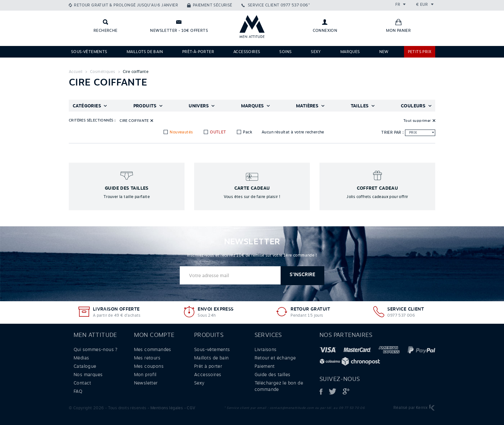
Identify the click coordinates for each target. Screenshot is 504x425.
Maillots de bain (145, 52)
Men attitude (95, 335)
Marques (350, 52)
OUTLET (218, 132)
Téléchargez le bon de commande (279, 386)
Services (268, 335)
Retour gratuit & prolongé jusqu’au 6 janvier (126, 5)
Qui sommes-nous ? (96, 349)
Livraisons (266, 349)
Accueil (76, 72)
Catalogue (85, 366)
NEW (384, 52)
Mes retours (147, 358)
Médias (81, 358)
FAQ (78, 391)
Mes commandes (153, 349)
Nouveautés (181, 132)
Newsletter (146, 383)
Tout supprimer (417, 121)
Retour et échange (275, 358)
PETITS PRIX (420, 52)
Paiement (265, 366)
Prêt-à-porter (198, 52)
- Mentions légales (165, 408)
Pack (247, 132)
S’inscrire (302, 275)
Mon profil (145, 375)
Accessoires (247, 52)
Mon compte (154, 335)
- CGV (190, 408)
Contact (82, 383)
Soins (285, 52)
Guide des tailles (273, 375)
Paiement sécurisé (213, 5)
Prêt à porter (208, 366)
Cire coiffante (136, 72)
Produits (209, 335)
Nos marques (88, 375)
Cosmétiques (103, 72)
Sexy (316, 52)
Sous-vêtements (89, 52)
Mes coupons (149, 366)
